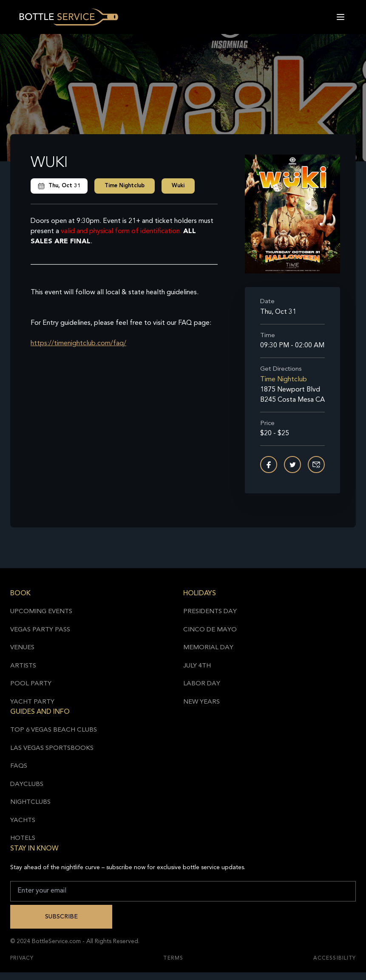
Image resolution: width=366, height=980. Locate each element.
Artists (23, 666)
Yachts (23, 821)
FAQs (19, 766)
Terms (173, 958)
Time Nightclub (125, 186)
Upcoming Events (41, 612)
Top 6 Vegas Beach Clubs (54, 730)
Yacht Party (32, 702)
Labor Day (202, 684)
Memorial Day (208, 648)
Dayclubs (27, 784)
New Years (201, 702)
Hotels (23, 838)
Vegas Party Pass (40, 630)
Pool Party (31, 684)
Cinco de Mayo (210, 630)
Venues (22, 648)
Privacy (22, 958)
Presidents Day (210, 612)
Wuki (178, 186)
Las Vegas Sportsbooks (52, 748)
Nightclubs (30, 802)
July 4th (197, 666)
